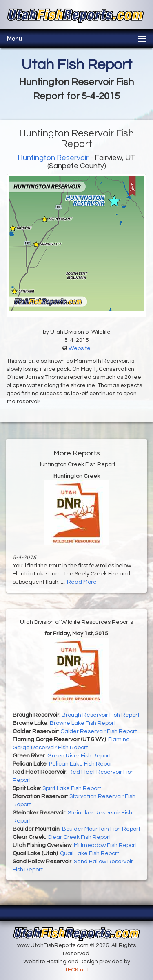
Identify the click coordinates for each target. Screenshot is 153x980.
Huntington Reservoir (53, 158)
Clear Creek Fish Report (79, 837)
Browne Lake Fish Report (83, 723)
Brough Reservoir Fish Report (101, 715)
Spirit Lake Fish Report (72, 788)
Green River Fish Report (79, 756)
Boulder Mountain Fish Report (101, 829)
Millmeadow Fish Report (105, 845)
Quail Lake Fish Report (90, 853)
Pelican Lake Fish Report (82, 764)
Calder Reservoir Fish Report (99, 731)
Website (80, 348)
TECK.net (77, 970)
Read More (82, 582)
